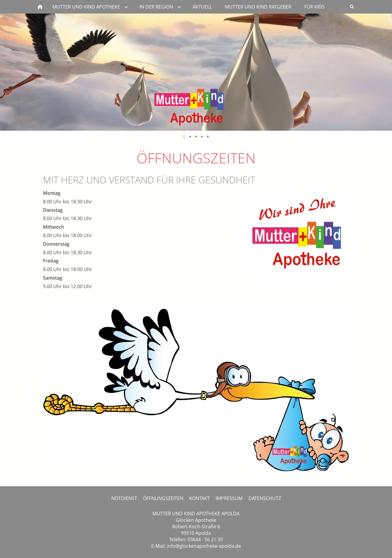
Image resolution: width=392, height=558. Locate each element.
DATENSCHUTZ (265, 498)
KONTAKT (200, 498)
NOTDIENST (124, 498)
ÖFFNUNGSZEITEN (163, 498)
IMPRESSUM (229, 498)
